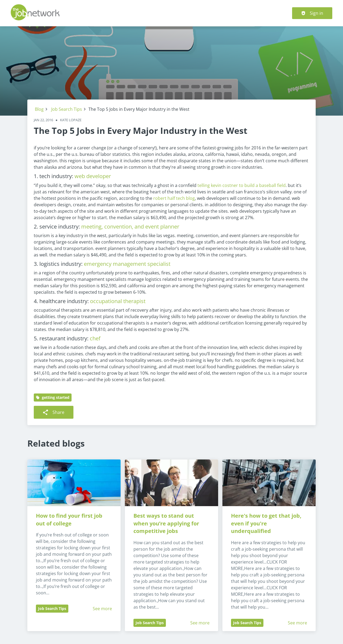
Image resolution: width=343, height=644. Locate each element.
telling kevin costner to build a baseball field (242, 185)
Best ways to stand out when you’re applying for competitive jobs (167, 523)
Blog (39, 109)
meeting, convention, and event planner (130, 227)
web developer (93, 176)
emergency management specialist (127, 264)
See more (102, 609)
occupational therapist (118, 301)
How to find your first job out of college (70, 520)
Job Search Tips (67, 109)
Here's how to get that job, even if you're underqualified (267, 523)
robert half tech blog (174, 198)
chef (95, 338)
